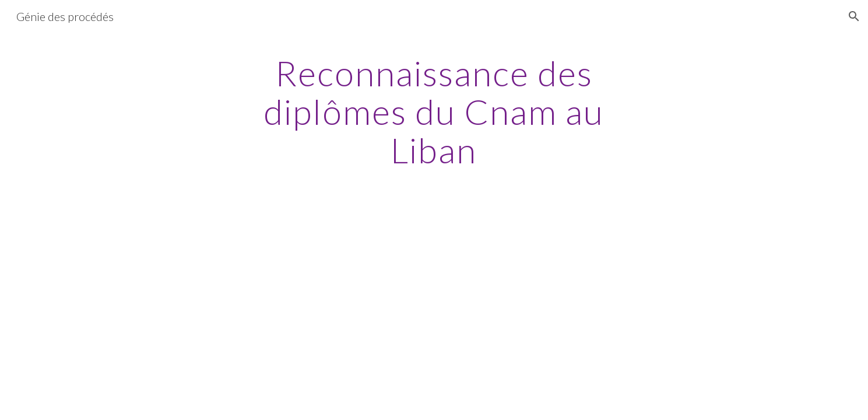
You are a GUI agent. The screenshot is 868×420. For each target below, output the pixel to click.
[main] (434, 111)
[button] (854, 16)
